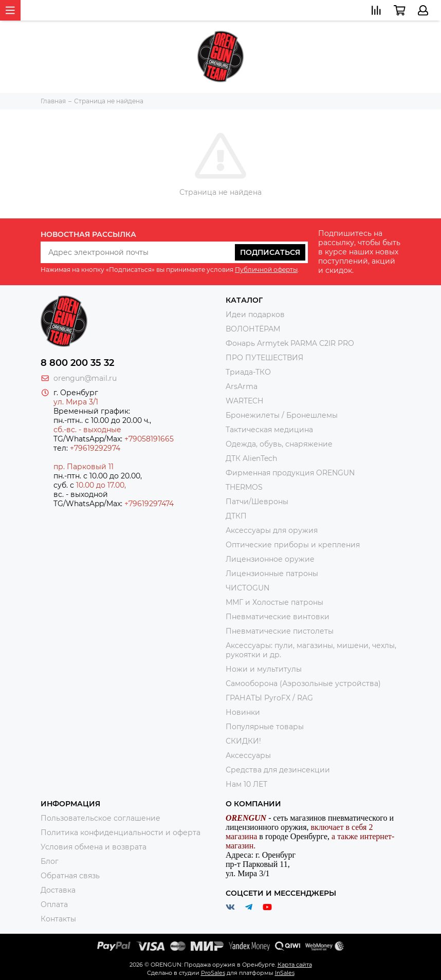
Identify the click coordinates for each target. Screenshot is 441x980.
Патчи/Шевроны (257, 502)
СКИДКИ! (243, 741)
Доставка (58, 890)
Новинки (243, 712)
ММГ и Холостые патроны (274, 602)
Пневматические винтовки (278, 617)
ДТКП (236, 516)
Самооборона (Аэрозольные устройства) (303, 683)
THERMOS (244, 487)
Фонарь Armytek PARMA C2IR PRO (290, 343)
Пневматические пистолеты (280, 631)
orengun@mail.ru (85, 378)
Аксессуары (248, 755)
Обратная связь (70, 876)
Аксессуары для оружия (272, 530)
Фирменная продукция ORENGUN (290, 473)
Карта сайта (295, 965)
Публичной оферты (266, 270)
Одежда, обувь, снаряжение (279, 444)
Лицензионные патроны (272, 574)
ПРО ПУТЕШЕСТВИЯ (265, 358)
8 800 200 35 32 (77, 363)
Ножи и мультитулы (264, 669)
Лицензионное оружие (270, 559)
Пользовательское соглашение (100, 818)
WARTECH (244, 401)
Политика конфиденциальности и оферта (121, 833)
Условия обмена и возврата (94, 847)
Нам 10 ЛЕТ (246, 784)
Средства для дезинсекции (278, 770)
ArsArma (242, 386)
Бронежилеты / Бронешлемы (282, 415)
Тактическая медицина (269, 430)
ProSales (213, 973)
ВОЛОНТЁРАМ (253, 329)
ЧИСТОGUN (247, 588)
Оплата (54, 904)
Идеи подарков (255, 315)
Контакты (58, 919)
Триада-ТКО (248, 372)
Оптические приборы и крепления (293, 545)
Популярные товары (265, 727)
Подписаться (270, 252)
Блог (50, 861)
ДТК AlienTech (251, 458)
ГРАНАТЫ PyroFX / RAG (269, 698)
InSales (285, 973)
